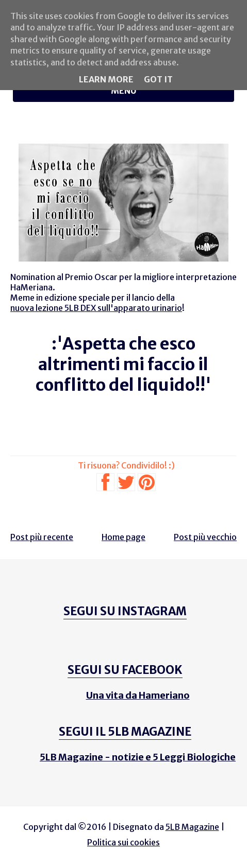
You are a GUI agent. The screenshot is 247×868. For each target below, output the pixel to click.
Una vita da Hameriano (138, 695)
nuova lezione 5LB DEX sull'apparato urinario (96, 308)
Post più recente (42, 537)
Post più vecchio (205, 537)
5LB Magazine (192, 827)
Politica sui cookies (123, 842)
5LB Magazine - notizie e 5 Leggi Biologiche (138, 757)
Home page (123, 537)
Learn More (106, 79)
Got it (158, 79)
